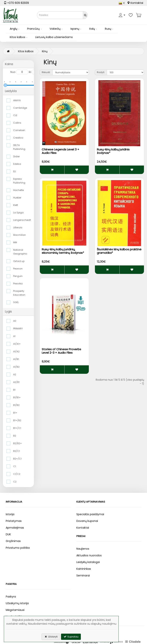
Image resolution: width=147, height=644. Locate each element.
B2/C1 (17, 451)
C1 (15, 466)
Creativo (18, 138)
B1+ (15, 413)
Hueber (17, 198)
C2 (15, 482)
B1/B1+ (17, 397)
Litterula (18, 227)
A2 (15, 374)
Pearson (18, 269)
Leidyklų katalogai (88, 562)
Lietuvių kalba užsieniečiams (54, 37)
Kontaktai (135, 3)
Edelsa (17, 164)
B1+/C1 (17, 428)
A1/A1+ (17, 344)
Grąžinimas (13, 541)
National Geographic (20, 252)
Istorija (10, 514)
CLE (15, 115)
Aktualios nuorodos (89, 555)
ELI (15, 171)
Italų (92, 29)
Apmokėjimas (15, 528)
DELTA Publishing (19, 147)
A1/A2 (16, 351)
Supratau (71, 637)
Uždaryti (51, 637)
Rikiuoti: (46, 72)
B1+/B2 (17, 420)
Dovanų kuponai (87, 521)
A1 (14, 336)
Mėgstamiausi (15, 610)
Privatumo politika (18, 548)
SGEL (16, 302)
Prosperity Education (19, 293)
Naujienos (83, 549)
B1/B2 (16, 405)
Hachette (18, 190)
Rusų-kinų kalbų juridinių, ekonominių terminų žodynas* (63, 251)
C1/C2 (17, 474)
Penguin (18, 276)
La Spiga (18, 213)
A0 (15, 321)
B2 (15, 436)
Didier (16, 156)
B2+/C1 (17, 459)
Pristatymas (14, 521)
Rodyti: (101, 72)
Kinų (45, 51)
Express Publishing (19, 181)
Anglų (13, 29)
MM (15, 242)
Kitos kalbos (18, 37)
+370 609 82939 (16, 3)
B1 (14, 390)
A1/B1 (16, 359)
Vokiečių (55, 29)
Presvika (18, 284)
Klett (16, 205)
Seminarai (83, 575)
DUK (8, 534)
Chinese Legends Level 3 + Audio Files (60, 151)
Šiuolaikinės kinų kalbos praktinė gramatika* (119, 251)
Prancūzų (33, 29)
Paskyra (11, 597)
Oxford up (19, 261)
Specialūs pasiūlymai (90, 514)
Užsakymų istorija (17, 603)
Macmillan (20, 235)
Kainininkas (84, 569)
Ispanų (75, 29)
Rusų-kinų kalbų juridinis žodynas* (113, 151)
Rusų (108, 29)
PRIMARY (18, 329)
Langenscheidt (22, 220)
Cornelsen (19, 130)
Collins (17, 123)
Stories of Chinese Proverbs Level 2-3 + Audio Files (61, 351)
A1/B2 (16, 367)
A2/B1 (16, 382)
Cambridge (20, 108)
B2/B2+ (18, 443)
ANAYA (17, 100)
